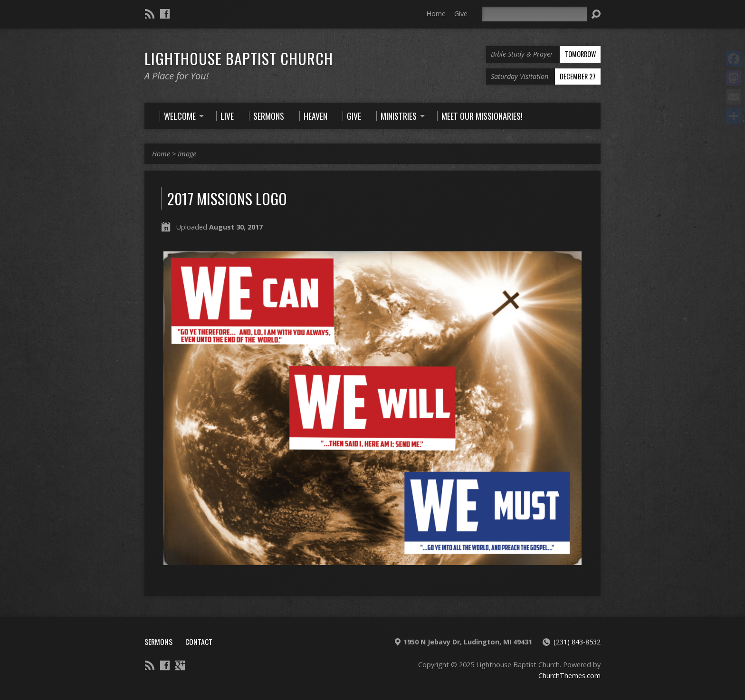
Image (187, 154)
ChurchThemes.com (569, 676)
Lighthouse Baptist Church (239, 58)
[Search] (535, 14)
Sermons (158, 642)
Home (436, 14)
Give (461, 14)
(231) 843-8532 (577, 642)
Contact (199, 642)
